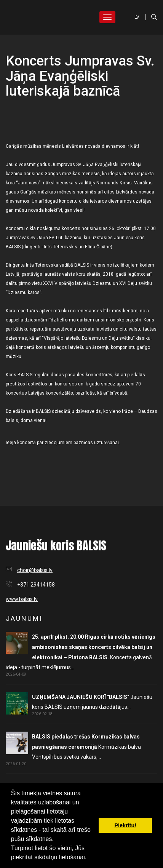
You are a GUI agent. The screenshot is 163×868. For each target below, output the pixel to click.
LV (137, 17)
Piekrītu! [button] (125, 825)
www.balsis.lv (22, 599)
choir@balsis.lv (35, 570)
